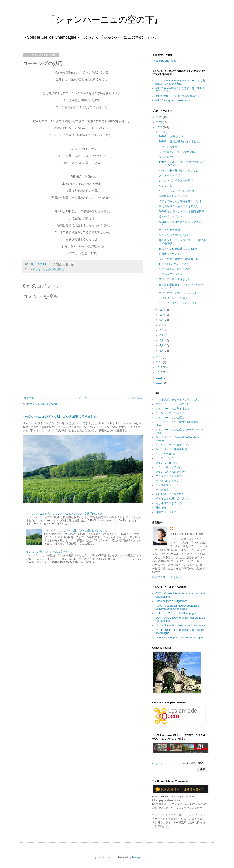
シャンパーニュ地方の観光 (171, 449)
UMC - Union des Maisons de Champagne (180, 625)
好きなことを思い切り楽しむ (49, 269)
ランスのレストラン (167, 481)
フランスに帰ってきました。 (176, 279)
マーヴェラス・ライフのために (177, 152)
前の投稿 (137, 398)
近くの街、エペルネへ (172, 217)
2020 (160, 127)
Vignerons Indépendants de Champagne (179, 638)
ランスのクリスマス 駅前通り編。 (180, 259)
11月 (163, 310)
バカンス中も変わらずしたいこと (179, 170)
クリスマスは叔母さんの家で (176, 181)
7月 (162, 330)
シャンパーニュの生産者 (170, 418)
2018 (160, 362)
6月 (162, 335)
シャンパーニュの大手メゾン (173, 445)
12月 (163, 132)
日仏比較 (161, 508)
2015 (160, 378)
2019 (160, 357)
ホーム (83, 398)
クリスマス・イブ (169, 175)
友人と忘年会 (167, 157)
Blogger (137, 857)
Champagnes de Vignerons (171, 601)
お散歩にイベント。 (171, 254)
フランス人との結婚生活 (170, 472)
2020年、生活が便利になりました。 (180, 141)
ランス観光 (162, 490)
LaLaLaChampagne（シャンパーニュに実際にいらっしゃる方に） (180, 82)
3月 (162, 351)
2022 (160, 117)
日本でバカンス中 (166, 512)
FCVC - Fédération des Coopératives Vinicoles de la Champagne (177, 607)
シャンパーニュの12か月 (170, 413)
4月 (162, 345)
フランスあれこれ (166, 463)
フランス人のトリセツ (169, 476)
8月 (162, 325)
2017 (160, 367)
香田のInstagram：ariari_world (173, 100)
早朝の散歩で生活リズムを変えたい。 (181, 206)
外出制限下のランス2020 (170, 494)
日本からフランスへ (171, 274)
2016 (160, 373)
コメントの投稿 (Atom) (43, 404)
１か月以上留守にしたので (175, 269)
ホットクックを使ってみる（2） (178, 303)
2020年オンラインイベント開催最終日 (182, 212)
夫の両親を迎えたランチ (173, 196)
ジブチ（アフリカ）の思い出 (173, 404)
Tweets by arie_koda (164, 61)
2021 (160, 122)
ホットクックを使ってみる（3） (178, 293)
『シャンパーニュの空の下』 (91, 20)
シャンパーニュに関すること (173, 409)
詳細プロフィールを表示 (167, 577)
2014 (160, 383)
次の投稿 (29, 398)
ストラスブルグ (165, 458)
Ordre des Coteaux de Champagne (176, 613)
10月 (163, 315)
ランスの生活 (163, 485)
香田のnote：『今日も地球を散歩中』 (178, 96)
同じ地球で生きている (169, 503)
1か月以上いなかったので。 (175, 264)
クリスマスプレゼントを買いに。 (179, 191)
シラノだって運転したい (173, 235)
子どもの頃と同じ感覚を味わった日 (180, 201)
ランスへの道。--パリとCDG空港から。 (50, 552)
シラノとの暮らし (166, 454)
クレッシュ (165, 186)
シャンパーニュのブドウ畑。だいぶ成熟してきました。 (61, 416)
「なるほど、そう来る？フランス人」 (178, 400)
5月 (162, 340)
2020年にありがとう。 (172, 136)
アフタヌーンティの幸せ (173, 298)
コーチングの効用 (169, 230)
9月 (162, 320)
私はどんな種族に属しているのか (179, 249)
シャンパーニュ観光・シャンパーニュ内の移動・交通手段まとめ (64, 514)
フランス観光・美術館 (169, 467)
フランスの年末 (168, 147)
